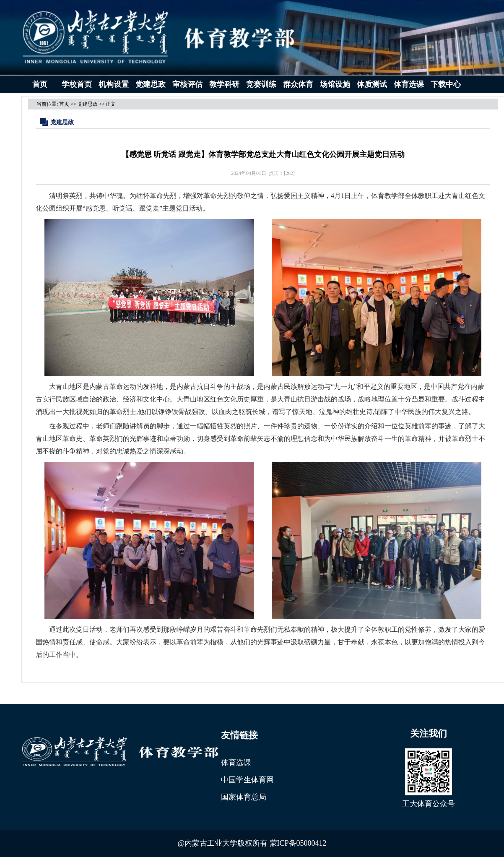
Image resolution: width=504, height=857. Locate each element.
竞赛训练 (261, 84)
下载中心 (446, 84)
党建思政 (151, 84)
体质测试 (372, 84)
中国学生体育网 (247, 780)
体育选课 (409, 84)
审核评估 (187, 84)
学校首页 (77, 84)
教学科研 (224, 84)
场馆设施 (335, 84)
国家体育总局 (244, 797)
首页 (40, 84)
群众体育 (298, 84)
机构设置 (114, 84)
